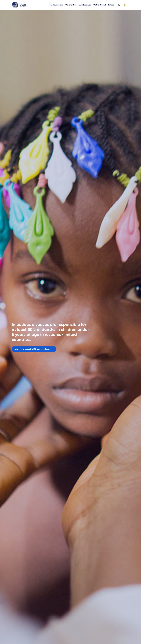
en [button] (125, 5)
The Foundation (56, 5)
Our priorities (71, 5)
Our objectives (85, 5)
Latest (111, 5)
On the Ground (100, 5)
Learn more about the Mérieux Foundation (32, 349)
